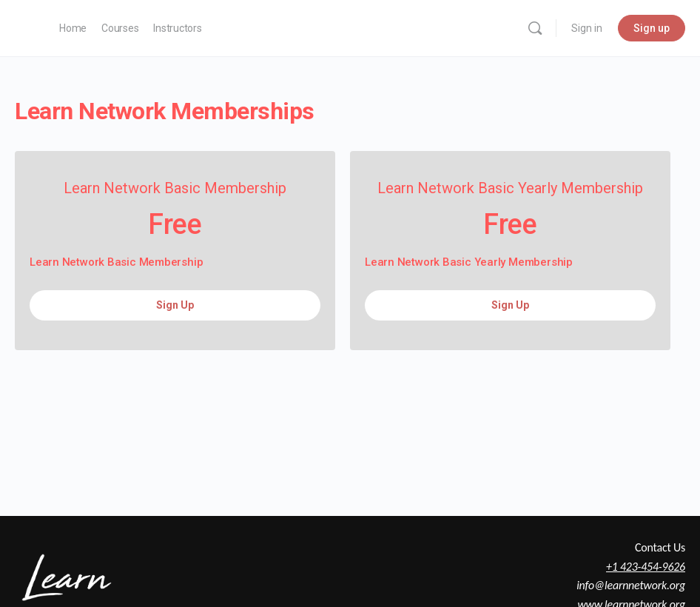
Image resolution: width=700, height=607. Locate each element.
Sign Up (175, 305)
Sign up (652, 28)
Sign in (587, 28)
